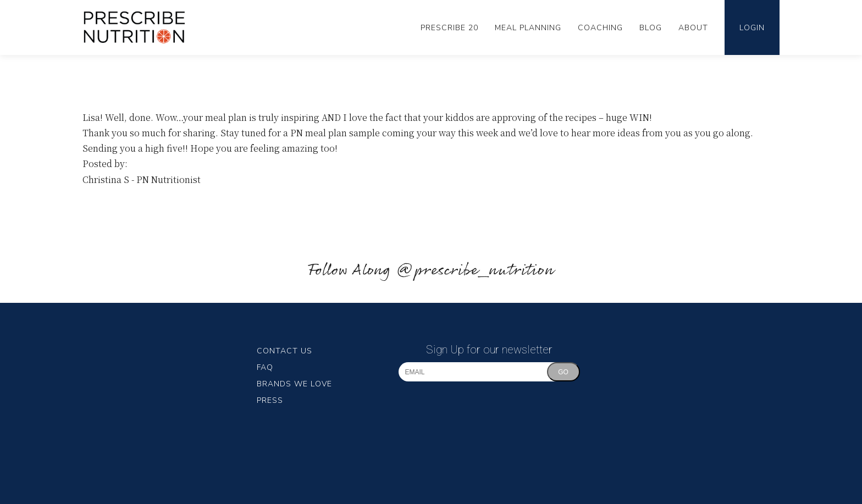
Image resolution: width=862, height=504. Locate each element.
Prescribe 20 (449, 28)
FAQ (265, 367)
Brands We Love (294, 384)
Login (752, 28)
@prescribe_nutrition (475, 271)
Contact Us (284, 351)
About (693, 28)
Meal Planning (528, 28)
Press (270, 400)
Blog (651, 28)
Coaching (600, 28)
